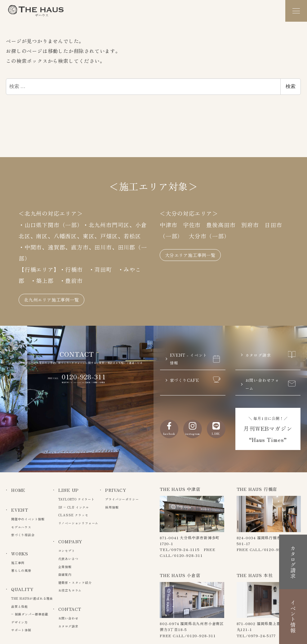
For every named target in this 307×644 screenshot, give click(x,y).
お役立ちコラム (70, 590)
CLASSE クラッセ (73, 515)
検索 (291, 86)
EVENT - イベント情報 (195, 353)
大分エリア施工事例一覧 (197, 245)
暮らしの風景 (21, 570)
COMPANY (70, 541)
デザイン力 (20, 622)
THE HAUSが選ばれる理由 (32, 598)
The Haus (36, 11)
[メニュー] (296, 11)
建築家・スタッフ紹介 (75, 582)
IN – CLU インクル (74, 507)
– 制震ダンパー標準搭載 (30, 614)
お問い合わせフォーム (271, 382)
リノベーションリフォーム (78, 523)
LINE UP (69, 490)
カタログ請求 (271, 348)
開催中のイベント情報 (28, 519)
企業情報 (65, 567)
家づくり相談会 (23, 535)
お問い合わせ (68, 618)
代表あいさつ (68, 559)
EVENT (20, 510)
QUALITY (22, 589)
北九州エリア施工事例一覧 (59, 290)
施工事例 (18, 563)
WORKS (20, 554)
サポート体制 (21, 630)
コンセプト (67, 551)
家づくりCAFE (195, 377)
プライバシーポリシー (122, 499)
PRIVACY (116, 490)
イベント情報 (293, 610)
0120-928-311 (84, 368)
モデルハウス (21, 527)
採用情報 (112, 507)
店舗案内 (65, 574)
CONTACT (70, 609)
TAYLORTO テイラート (76, 499)
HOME (18, 490)
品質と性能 (20, 606)
